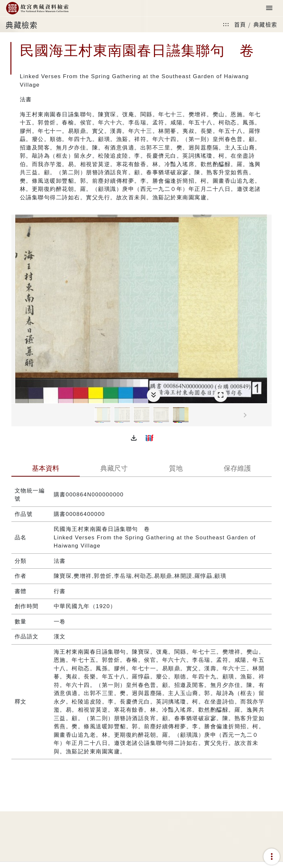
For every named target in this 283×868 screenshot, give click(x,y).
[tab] (46, 469)
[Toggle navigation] (269, 8)
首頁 (240, 24)
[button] (134, 438)
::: (226, 24)
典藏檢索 (265, 24)
